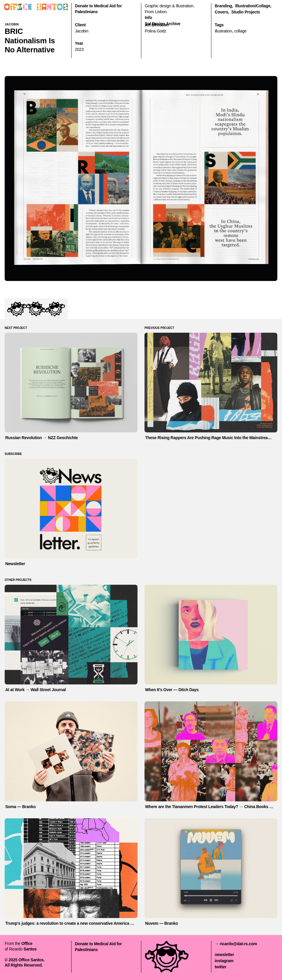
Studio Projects (246, 12)
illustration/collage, (253, 6)
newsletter (224, 955)
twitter (221, 967)
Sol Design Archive (163, 24)
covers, (222, 12)
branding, (224, 6)
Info (148, 18)
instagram (224, 961)
